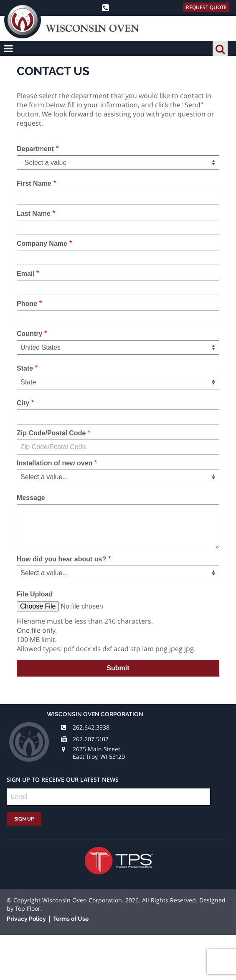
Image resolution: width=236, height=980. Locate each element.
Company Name (42, 244)
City (23, 403)
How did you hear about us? (61, 559)
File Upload (35, 594)
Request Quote (206, 7)
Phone (27, 304)
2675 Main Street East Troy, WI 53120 (99, 753)
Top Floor (28, 908)
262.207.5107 (91, 739)
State (25, 368)
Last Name (34, 213)
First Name (34, 183)
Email (26, 274)
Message (31, 498)
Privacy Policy (26, 919)
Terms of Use (71, 919)
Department (35, 149)
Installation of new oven (55, 463)
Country (29, 334)
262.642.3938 (91, 727)
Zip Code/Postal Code (51, 433)
